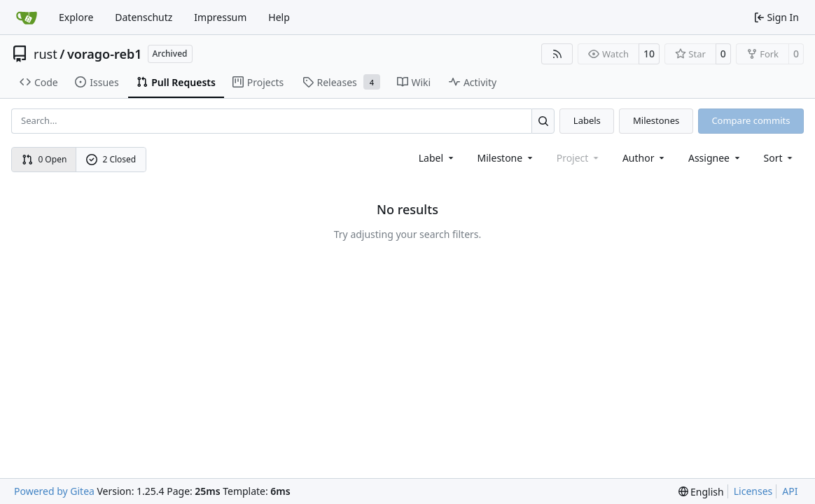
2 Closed (111, 159)
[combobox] (437, 158)
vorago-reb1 (105, 54)
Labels (587, 120)
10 (649, 54)
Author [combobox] (645, 158)
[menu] (780, 158)
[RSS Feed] (557, 54)
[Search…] (543, 121)
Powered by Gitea (54, 491)
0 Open (44, 159)
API (790, 491)
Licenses (753, 491)
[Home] (27, 17)
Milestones (656, 120)
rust (46, 54)
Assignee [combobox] (715, 158)
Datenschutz (144, 17)
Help (279, 17)
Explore (76, 17)
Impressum (220, 17)
